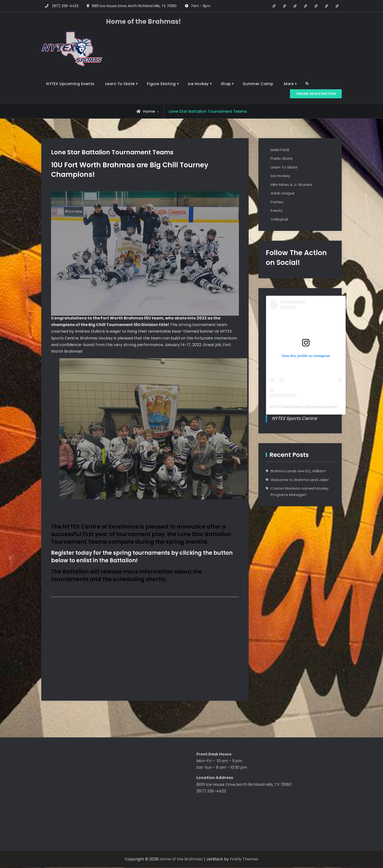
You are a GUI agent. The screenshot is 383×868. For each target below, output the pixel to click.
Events (277, 211)
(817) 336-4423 (65, 6)
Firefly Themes (244, 860)
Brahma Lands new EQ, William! (298, 471)
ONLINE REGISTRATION (313, 93)
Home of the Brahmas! (143, 22)
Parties (277, 202)
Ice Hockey (198, 84)
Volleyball (279, 220)
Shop (226, 84)
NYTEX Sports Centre (287, 407)
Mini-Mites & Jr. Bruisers (292, 185)
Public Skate (282, 159)
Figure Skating (161, 84)
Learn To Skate (120, 84)
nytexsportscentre (323, 407)
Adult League (283, 194)
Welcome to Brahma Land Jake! (300, 480)
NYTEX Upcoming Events (70, 84)
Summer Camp (258, 84)
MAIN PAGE (280, 150)
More (289, 84)
